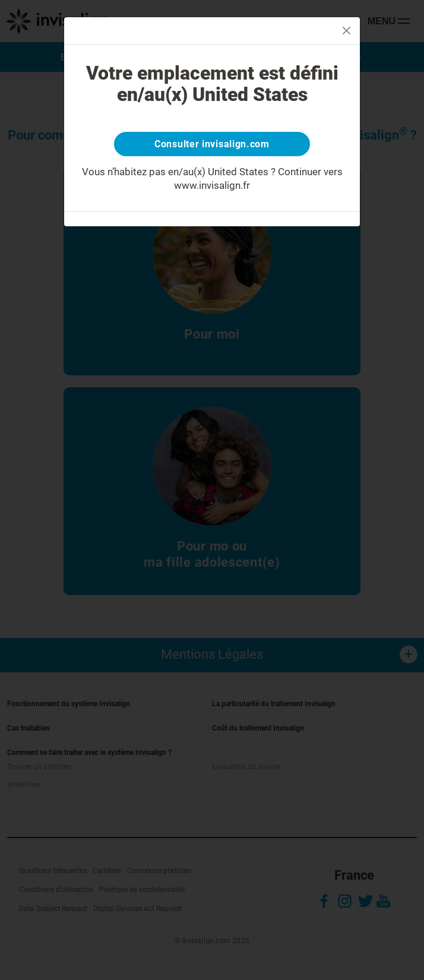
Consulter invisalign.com (212, 144)
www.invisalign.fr (212, 185)
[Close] (347, 31)
